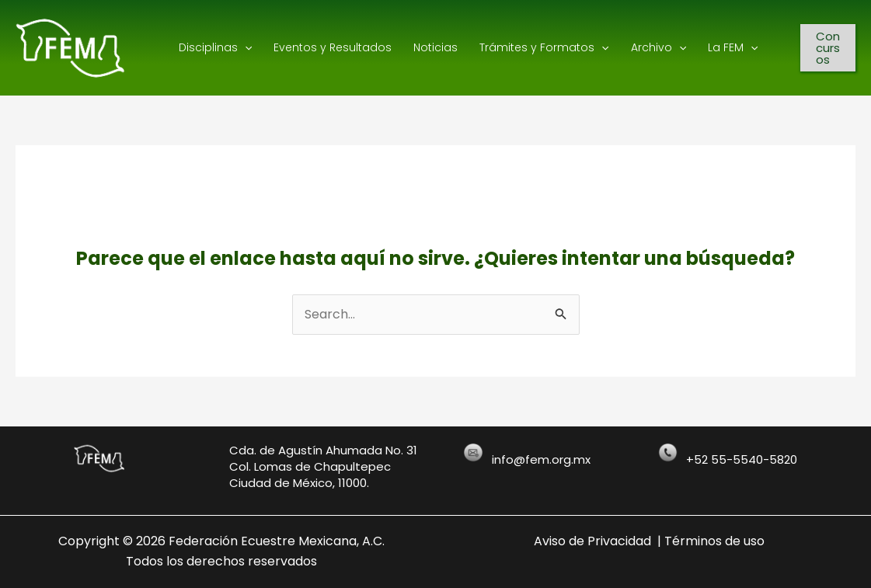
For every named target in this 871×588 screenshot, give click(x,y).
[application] (245, 47)
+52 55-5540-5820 (742, 459)
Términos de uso (714, 541)
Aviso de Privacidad (592, 541)
